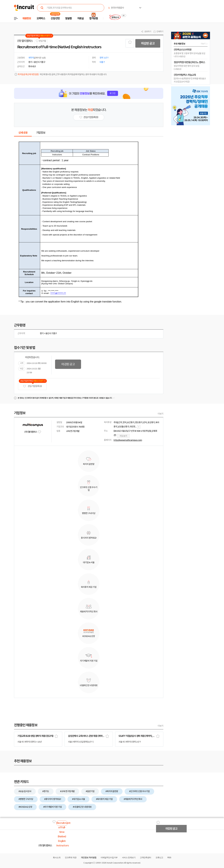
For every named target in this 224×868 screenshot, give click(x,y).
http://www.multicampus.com (128, 440)
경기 (42, 333)
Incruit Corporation (115, 863)
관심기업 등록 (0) (32, 386)
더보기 (161, 414)
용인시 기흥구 (51, 333)
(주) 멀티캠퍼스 (25, 41)
